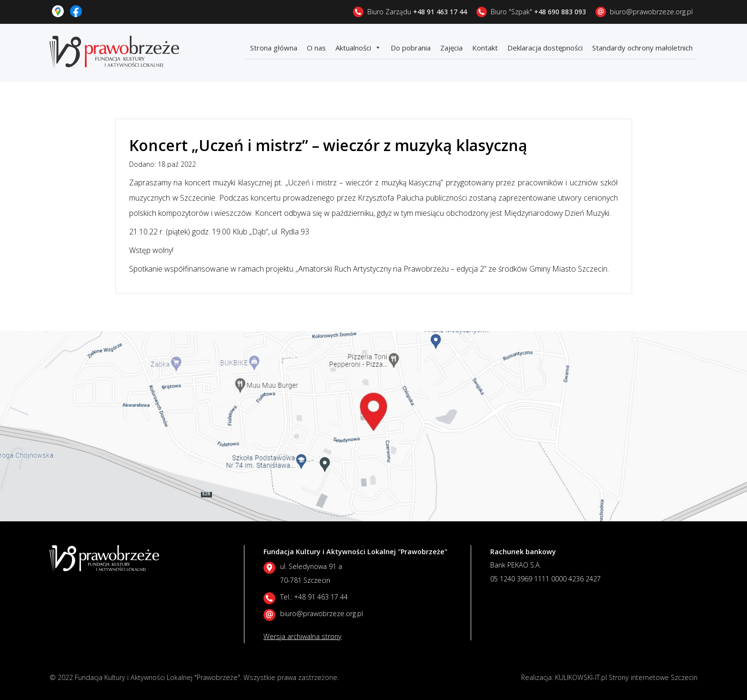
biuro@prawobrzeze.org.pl (651, 12)
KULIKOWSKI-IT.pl (581, 677)
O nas (316, 48)
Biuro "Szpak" (538, 12)
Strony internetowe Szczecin (653, 677)
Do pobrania (411, 48)
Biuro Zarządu (417, 12)
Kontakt (485, 48)
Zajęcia (451, 48)
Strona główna (274, 48)
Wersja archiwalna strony (303, 636)
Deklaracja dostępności (545, 48)
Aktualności (358, 48)
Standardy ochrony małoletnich (642, 48)
